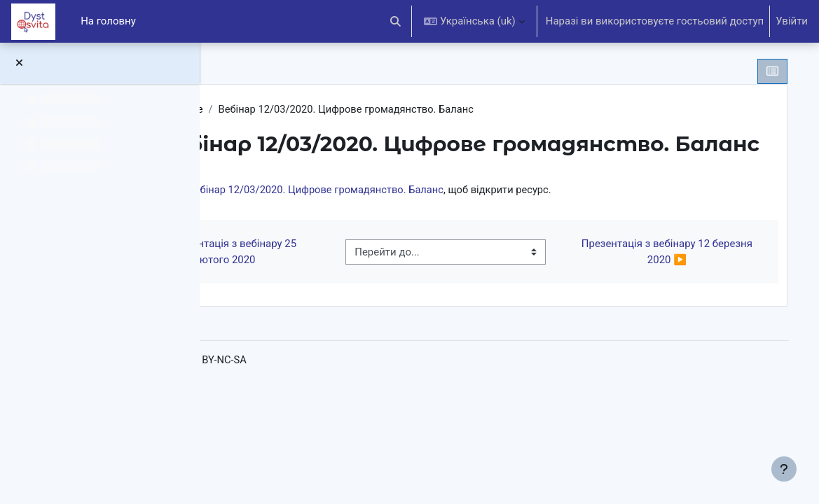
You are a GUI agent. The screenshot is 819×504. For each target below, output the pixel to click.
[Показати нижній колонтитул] (784, 469)
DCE (255, 109)
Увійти (792, 21)
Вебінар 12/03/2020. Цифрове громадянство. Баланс (441, 204)
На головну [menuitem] (108, 21)
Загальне (303, 109)
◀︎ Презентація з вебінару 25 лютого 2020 (324, 266)
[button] (396, 21)
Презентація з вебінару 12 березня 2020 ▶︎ (675, 266)
